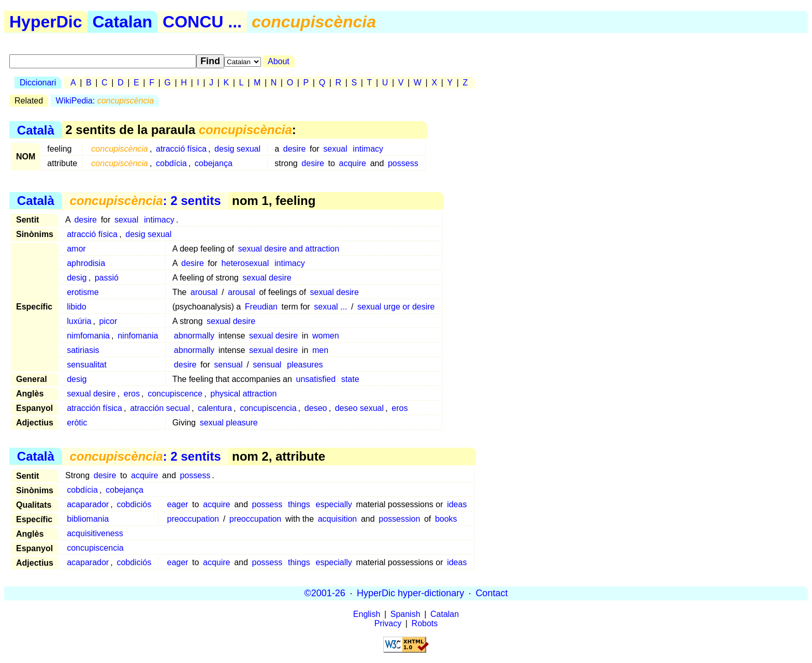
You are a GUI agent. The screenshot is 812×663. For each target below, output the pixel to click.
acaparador (88, 504)
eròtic (77, 423)
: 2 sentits (145, 201)
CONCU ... (202, 22)
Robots (425, 623)
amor (76, 249)
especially (334, 504)
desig (77, 278)
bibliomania (88, 519)
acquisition (338, 519)
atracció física (181, 149)
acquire (353, 163)
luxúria (79, 321)
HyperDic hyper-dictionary (410, 593)
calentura (215, 408)
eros (132, 394)
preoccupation (193, 519)
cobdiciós (134, 504)
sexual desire (267, 278)
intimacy (368, 149)
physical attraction (243, 394)
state (350, 379)
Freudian (261, 307)
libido (76, 307)
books (446, 519)
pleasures (305, 365)
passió (107, 278)
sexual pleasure (229, 423)
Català (36, 130)
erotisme (83, 292)
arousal (204, 292)
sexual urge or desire (396, 307)
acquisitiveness (95, 533)
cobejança (214, 163)
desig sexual (237, 149)
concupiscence (175, 394)
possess (403, 163)
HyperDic (46, 22)
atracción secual (160, 408)
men (320, 350)
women (326, 336)
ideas (457, 504)
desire (295, 149)
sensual (228, 365)
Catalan (123, 22)
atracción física (95, 408)
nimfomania (88, 336)
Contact (491, 593)
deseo (316, 408)
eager (178, 504)
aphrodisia (86, 263)
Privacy (388, 623)
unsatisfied (316, 379)
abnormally (194, 336)
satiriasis (83, 350)
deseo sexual (359, 408)
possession (399, 519)
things (299, 504)
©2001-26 (325, 593)
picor (108, 321)
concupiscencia (268, 408)
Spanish (405, 614)
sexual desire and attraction (288, 249)
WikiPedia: (105, 101)
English (367, 614)
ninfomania (138, 336)
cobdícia (171, 163)
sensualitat (87, 365)
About (279, 61)
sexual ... (330, 307)
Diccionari (38, 83)
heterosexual (245, 263)
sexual (335, 149)
